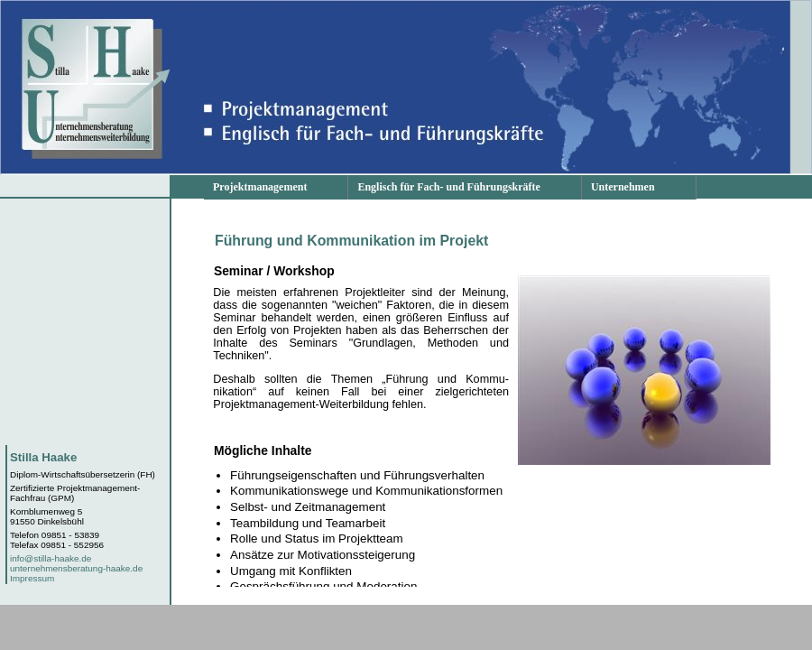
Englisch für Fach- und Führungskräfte (448, 187)
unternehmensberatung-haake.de (76, 568)
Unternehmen (623, 187)
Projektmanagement (260, 187)
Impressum (32, 578)
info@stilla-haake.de (51, 558)
